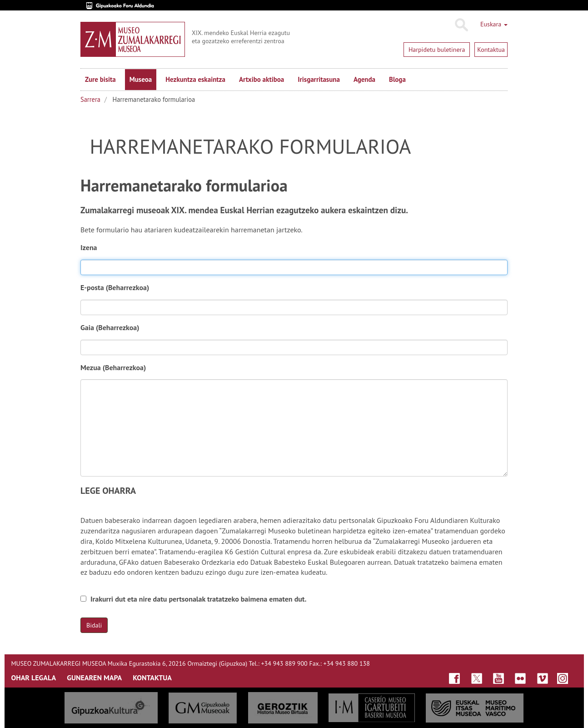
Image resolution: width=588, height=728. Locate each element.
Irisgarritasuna (319, 79)
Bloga (397, 79)
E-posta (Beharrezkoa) (117, 287)
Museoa (141, 79)
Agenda (364, 79)
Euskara (494, 24)
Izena (89, 247)
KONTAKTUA (152, 678)
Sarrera (90, 99)
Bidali (94, 625)
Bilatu (461, 25)
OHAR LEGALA (34, 678)
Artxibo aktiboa (262, 79)
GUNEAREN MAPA (94, 678)
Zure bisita (100, 79)
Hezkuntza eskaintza (195, 79)
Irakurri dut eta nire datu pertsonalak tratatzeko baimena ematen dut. (193, 599)
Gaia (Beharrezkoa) (112, 327)
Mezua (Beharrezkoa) (115, 367)
